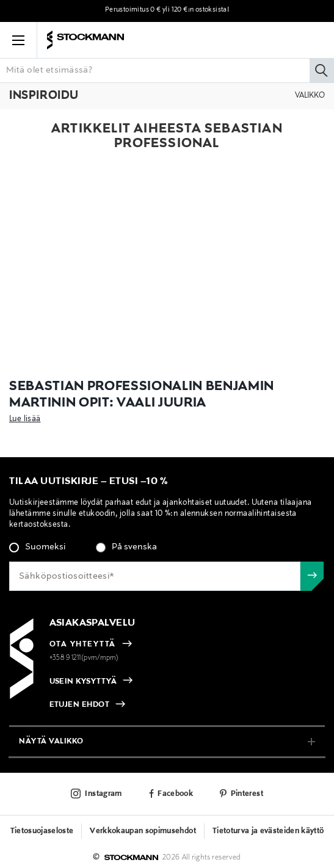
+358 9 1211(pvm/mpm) (84, 658)
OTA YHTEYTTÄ (83, 645)
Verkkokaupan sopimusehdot (143, 831)
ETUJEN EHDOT (80, 705)
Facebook (175, 794)
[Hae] (322, 70)
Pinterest (247, 794)
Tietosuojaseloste (42, 831)
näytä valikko (51, 741)
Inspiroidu (44, 96)
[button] (18, 40)
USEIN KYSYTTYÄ (83, 682)
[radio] (37, 547)
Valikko (310, 96)
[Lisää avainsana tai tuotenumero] (167, 70)
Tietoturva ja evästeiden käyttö (268, 831)
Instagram (103, 794)
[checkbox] (167, 551)
